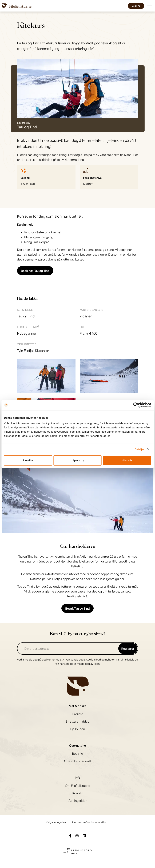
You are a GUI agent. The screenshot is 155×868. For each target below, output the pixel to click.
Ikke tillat (28, 460)
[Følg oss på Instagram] (77, 835)
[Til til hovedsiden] (17, 6)
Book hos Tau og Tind (35, 271)
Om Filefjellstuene (78, 786)
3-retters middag (78, 721)
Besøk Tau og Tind (77, 608)
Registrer (128, 648)
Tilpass (78, 460)
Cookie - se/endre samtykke (89, 822)
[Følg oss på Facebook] (70, 835)
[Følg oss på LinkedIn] (84, 835)
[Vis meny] (150, 6)
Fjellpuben (78, 729)
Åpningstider (78, 801)
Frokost (77, 714)
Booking (78, 753)
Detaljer (140, 449)
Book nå (136, 6)
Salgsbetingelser (56, 822)
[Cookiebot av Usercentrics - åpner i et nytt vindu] (136, 405)
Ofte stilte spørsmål (77, 761)
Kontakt (78, 793)
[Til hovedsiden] (78, 686)
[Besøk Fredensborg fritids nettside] (77, 850)
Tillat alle (127, 460)
